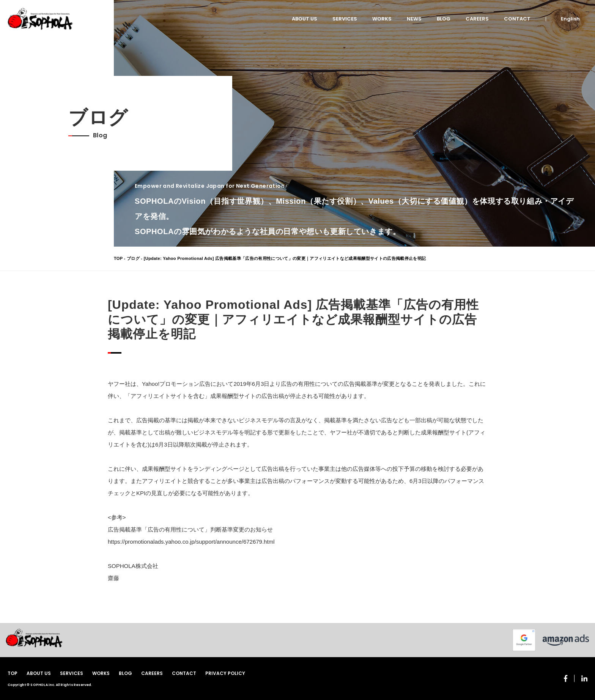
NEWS (414, 19)
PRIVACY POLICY (225, 673)
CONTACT (517, 19)
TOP (118, 258)
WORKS (382, 19)
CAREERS (477, 19)
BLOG (444, 19)
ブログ (133, 258)
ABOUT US (305, 19)
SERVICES (345, 19)
